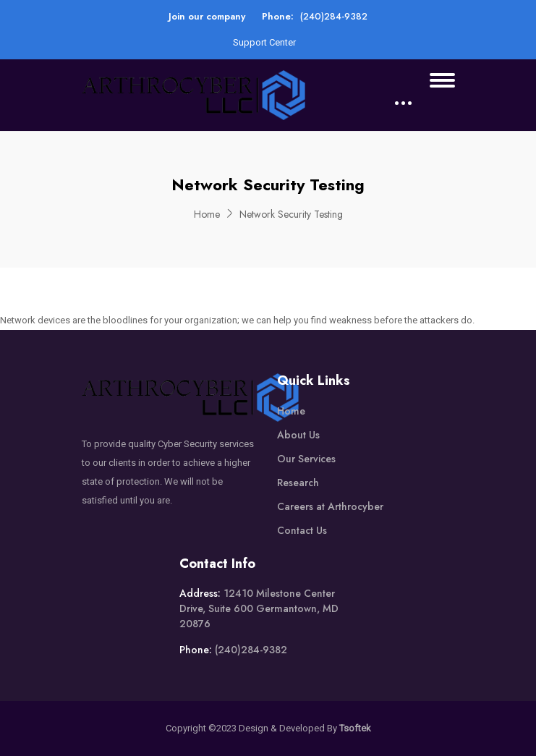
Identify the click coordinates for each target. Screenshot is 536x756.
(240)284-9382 (334, 16)
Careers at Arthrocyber (330, 506)
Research (298, 483)
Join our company (207, 16)
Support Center (264, 42)
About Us (298, 435)
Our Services (306, 459)
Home (207, 214)
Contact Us (302, 530)
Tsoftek (355, 728)
